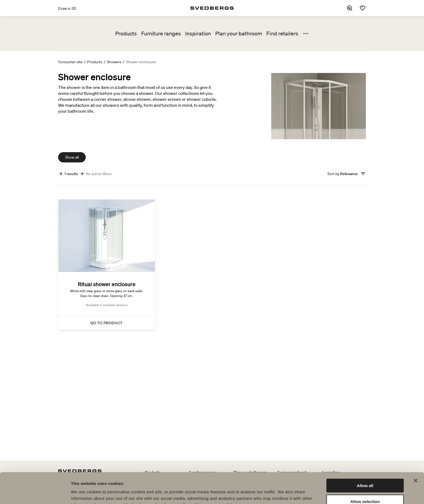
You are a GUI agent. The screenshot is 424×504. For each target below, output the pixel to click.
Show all (72, 157)
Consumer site (70, 62)
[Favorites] (363, 8)
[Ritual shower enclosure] (107, 265)
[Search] (350, 8)
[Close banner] (416, 452)
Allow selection (365, 473)
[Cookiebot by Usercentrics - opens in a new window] (35, 493)
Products (126, 34)
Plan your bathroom (239, 34)
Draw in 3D (67, 8)
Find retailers (282, 34)
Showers (114, 62)
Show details (284, 493)
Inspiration (198, 34)
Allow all (365, 457)
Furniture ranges (161, 34)
